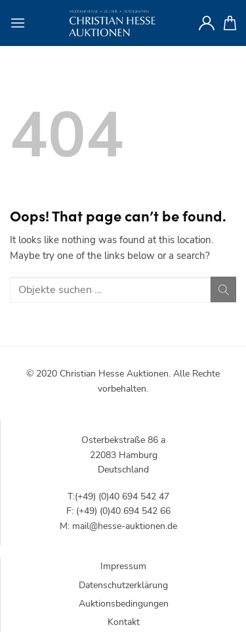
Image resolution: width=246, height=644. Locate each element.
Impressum (123, 566)
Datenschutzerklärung (123, 585)
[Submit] (223, 289)
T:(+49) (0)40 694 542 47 (118, 496)
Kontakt (124, 622)
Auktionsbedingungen (124, 604)
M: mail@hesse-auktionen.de (118, 526)
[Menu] (18, 23)
